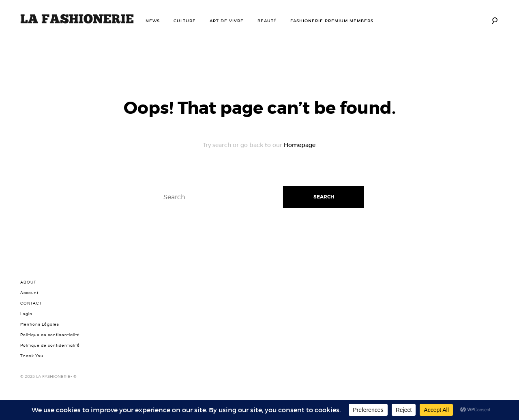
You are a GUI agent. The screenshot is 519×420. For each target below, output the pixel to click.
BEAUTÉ (267, 21)
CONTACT (31, 303)
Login (26, 314)
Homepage (300, 145)
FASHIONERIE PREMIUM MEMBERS (332, 21)
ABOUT (28, 282)
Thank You (32, 356)
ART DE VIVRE (227, 21)
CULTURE (185, 21)
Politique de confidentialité (50, 335)
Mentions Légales (40, 324)
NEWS (153, 21)
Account (29, 293)
